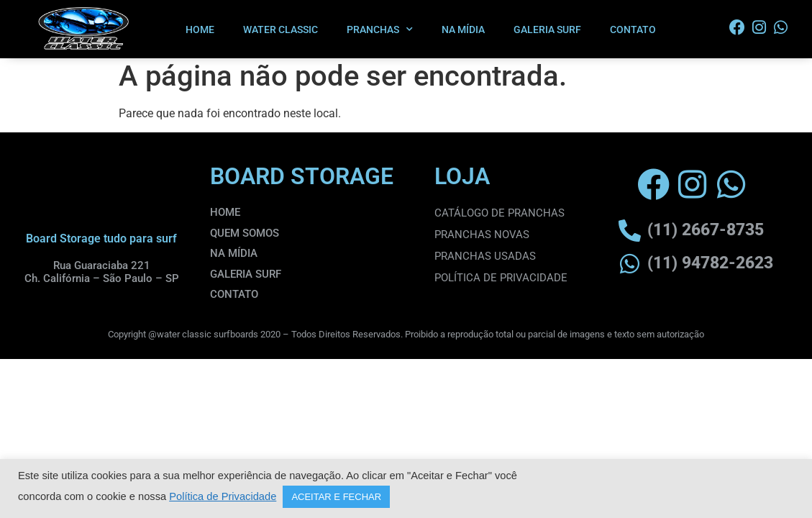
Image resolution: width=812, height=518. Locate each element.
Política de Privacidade (223, 496)
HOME (200, 29)
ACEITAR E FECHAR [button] (336, 497)
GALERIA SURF (547, 29)
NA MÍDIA (463, 29)
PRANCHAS (380, 29)
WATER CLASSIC (280, 29)
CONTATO (633, 29)
